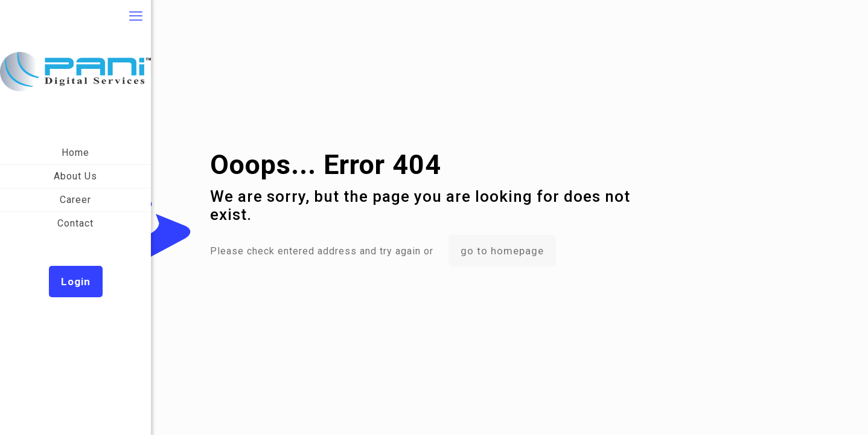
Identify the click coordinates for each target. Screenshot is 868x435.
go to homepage (502, 251)
